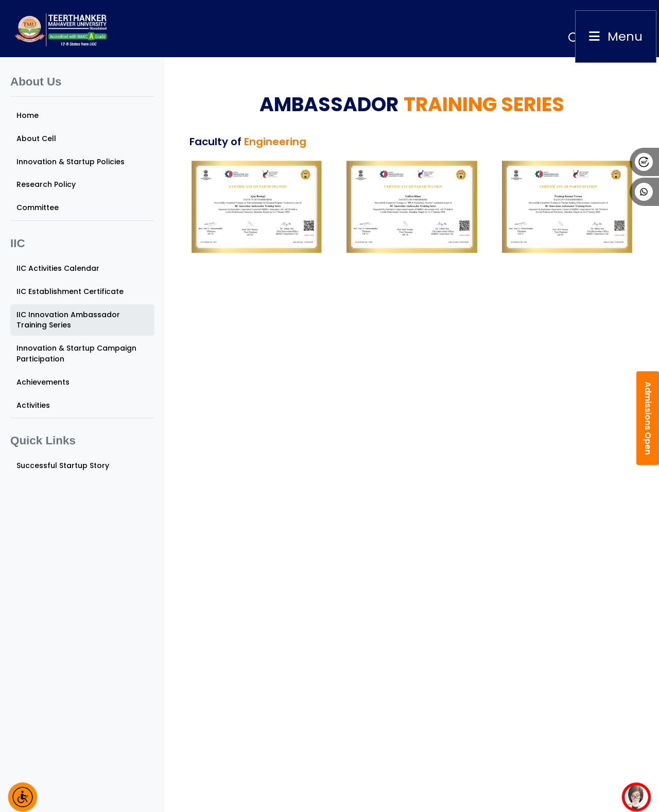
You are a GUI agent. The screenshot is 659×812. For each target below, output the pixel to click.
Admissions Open (648, 418)
